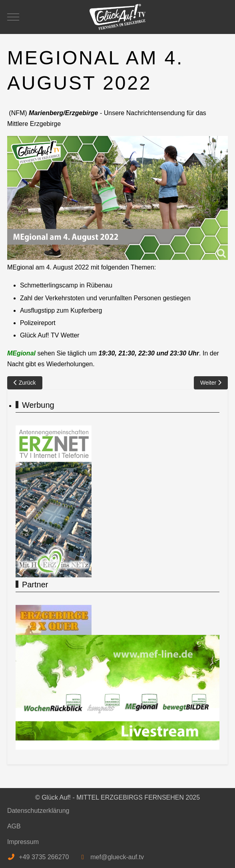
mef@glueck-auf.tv (117, 857)
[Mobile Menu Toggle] (13, 17)
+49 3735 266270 (44, 857)
